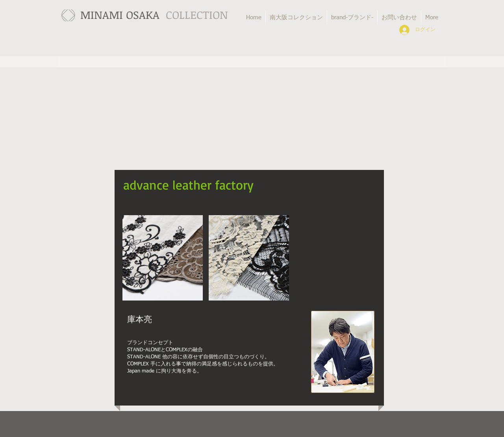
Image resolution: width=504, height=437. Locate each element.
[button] (163, 258)
